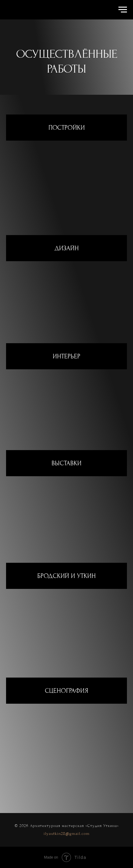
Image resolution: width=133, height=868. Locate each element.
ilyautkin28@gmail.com (67, 834)
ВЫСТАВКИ (66, 463)
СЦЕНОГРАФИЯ (66, 691)
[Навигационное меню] (123, 10)
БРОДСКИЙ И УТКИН (66, 576)
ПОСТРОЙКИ (67, 128)
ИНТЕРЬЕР (66, 356)
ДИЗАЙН (67, 248)
